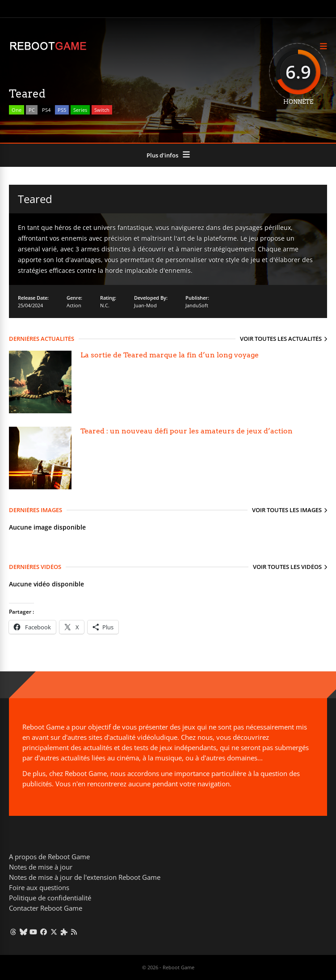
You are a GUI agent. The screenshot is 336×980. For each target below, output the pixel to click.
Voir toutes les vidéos (287, 567)
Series (80, 110)
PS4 (46, 110)
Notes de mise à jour (41, 867)
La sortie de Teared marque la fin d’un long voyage (170, 355)
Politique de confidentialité (50, 898)
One (17, 110)
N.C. (105, 305)
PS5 (62, 110)
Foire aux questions (39, 887)
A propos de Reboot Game (49, 857)
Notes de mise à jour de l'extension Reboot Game (85, 877)
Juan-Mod (145, 305)
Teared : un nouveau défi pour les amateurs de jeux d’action (187, 431)
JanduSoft (197, 305)
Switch (102, 110)
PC (32, 110)
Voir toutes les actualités (281, 339)
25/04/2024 (30, 305)
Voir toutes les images (287, 510)
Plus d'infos (162, 155)
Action (74, 305)
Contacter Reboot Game (46, 908)
